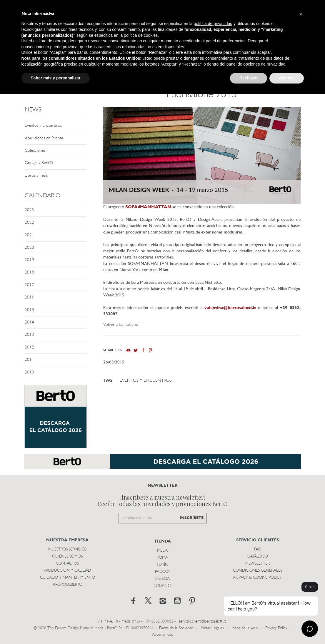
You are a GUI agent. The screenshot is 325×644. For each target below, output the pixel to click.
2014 (29, 322)
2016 (29, 297)
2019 (29, 260)
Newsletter (257, 564)
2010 (29, 372)
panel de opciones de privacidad (256, 64)
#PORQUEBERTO (67, 585)
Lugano (162, 586)
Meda (162, 551)
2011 (29, 360)
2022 (29, 223)
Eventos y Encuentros (43, 126)
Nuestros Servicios (67, 549)
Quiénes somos (67, 557)
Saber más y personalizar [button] (56, 78)
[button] (301, 14)
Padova (162, 572)
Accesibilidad (163, 635)
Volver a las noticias (121, 325)
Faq (258, 549)
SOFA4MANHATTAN (148, 207)
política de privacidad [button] (213, 24)
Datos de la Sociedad (177, 628)
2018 (29, 272)
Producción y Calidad (67, 571)
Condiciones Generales (257, 571)
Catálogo (258, 557)
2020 (29, 248)
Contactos (67, 564)
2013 (29, 335)
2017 (29, 285)
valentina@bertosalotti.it (230, 308)
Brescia (162, 579)
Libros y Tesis (36, 176)
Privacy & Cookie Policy (257, 578)
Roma (162, 558)
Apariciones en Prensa (44, 138)
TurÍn (162, 565)
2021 (29, 235)
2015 (29, 310)
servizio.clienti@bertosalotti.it (202, 622)
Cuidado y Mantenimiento (67, 578)
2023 (29, 210)
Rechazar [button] (249, 78)
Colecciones (35, 151)
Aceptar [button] (286, 78)
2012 (29, 347)
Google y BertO (39, 163)
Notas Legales (212, 628)
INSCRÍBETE (192, 518)
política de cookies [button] (141, 35)
